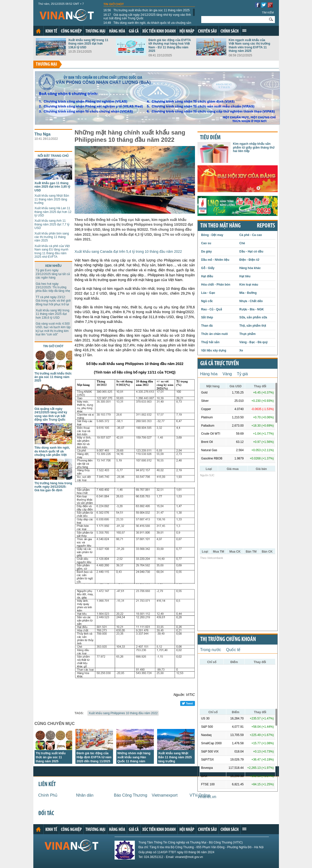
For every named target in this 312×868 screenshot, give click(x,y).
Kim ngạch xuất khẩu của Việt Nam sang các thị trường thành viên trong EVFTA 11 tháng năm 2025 (249, 45)
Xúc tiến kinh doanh (159, 31)
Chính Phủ (48, 795)
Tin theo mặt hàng (220, 226)
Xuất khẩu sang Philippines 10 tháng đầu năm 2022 (123, 713)
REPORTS (266, 226)
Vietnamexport (165, 795)
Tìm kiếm (268, 13)
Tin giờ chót (114, 4)
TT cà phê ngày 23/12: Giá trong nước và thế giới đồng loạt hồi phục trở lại (53, 301)
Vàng (227, 374)
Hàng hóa (117, 31)
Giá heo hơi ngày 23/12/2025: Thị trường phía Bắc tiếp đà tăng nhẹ (53, 287)
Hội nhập (187, 31)
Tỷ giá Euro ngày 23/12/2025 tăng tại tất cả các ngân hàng (53, 274)
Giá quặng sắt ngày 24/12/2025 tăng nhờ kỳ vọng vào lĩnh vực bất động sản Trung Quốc (147, 17)
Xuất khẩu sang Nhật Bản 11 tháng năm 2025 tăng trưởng (52, 199)
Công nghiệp (71, 31)
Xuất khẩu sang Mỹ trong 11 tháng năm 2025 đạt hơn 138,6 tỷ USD (88, 44)
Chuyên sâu (207, 31)
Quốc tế (233, 650)
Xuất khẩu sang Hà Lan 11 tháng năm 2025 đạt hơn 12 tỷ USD (53, 212)
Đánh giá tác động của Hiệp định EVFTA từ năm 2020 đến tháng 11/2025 (94, 757)
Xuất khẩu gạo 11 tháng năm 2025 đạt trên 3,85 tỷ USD (52, 187)
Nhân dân (85, 795)
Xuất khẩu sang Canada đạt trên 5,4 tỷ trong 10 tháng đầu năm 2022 (128, 252)
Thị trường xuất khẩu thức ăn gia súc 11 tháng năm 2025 (147, 10)
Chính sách (230, 31)
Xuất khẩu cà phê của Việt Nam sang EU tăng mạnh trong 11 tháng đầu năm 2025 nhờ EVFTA (52, 251)
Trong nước (211, 650)
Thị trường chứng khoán (228, 640)
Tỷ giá (242, 374)
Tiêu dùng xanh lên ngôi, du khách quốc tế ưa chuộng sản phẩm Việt (147, 25)
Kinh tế (51, 31)
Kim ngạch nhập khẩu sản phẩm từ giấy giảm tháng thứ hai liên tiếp (254, 147)
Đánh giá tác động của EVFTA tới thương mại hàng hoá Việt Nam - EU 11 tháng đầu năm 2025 (170, 45)
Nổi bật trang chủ (53, 156)
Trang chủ (38, 31)
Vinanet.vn (207, 797)
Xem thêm (244, 31)
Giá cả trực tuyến (220, 364)
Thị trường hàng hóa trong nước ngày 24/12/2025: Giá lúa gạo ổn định (53, 487)
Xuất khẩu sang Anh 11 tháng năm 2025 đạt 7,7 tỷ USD (52, 224)
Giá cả (134, 31)
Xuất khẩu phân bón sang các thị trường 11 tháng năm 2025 (52, 237)
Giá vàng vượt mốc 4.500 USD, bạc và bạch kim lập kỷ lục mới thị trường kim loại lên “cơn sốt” (53, 329)
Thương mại (95, 31)
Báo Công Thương (131, 795)
